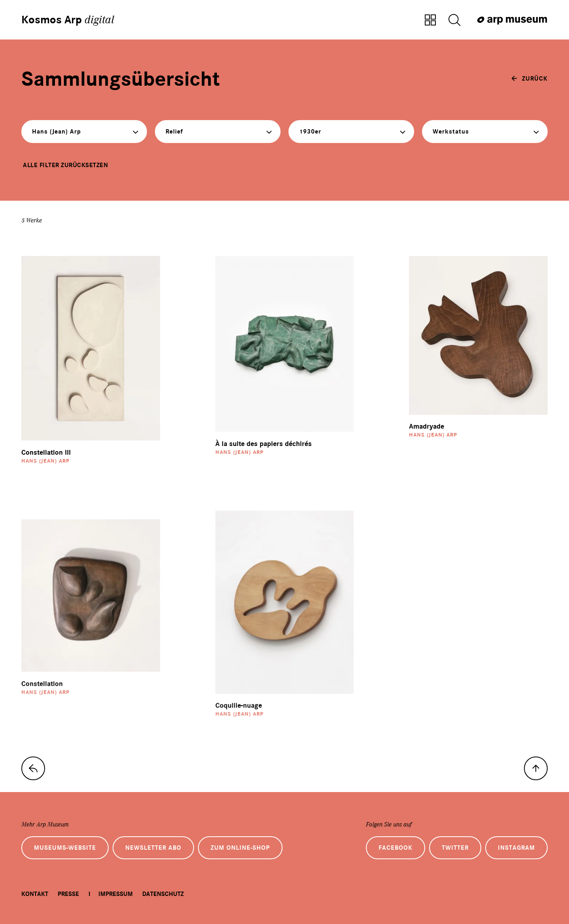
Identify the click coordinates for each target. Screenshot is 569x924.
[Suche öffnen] (454, 21)
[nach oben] (536, 768)
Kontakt (35, 894)
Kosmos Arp (68, 20)
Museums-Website (65, 848)
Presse (68, 894)
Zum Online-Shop (240, 848)
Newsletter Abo (153, 848)
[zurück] (529, 79)
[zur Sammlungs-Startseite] (33, 768)
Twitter (455, 848)
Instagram (516, 848)
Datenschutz (163, 894)
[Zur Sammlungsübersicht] (430, 21)
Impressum (116, 894)
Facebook (396, 848)
